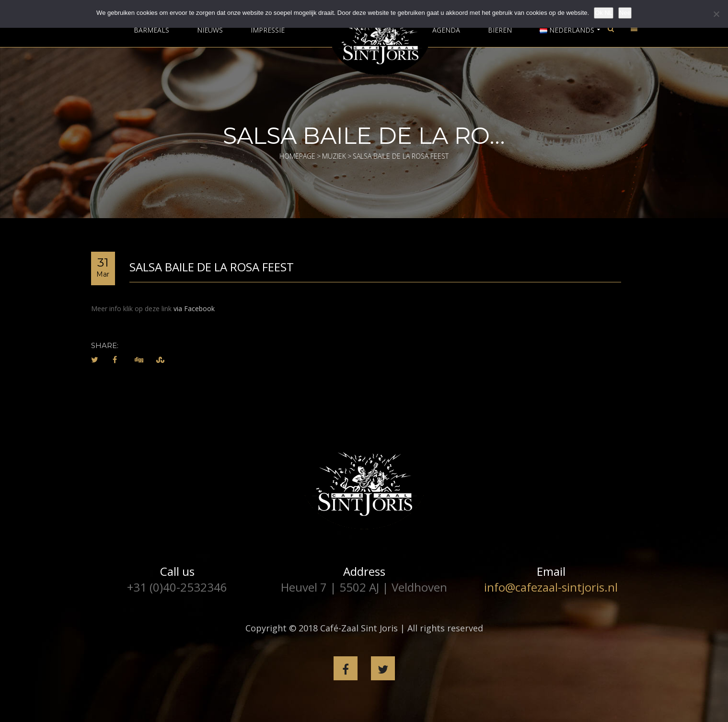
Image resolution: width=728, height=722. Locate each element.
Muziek (334, 156)
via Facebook (194, 309)
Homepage (297, 156)
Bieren (500, 30)
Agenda (446, 30)
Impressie (268, 30)
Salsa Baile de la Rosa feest (212, 267)
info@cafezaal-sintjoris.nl (551, 587)
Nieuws (210, 30)
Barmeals (151, 30)
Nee (625, 13)
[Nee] (716, 14)
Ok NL (604, 13)
